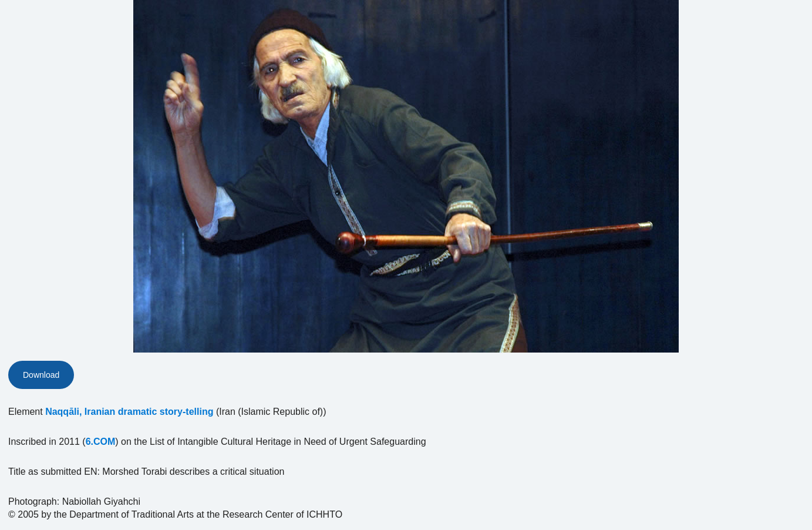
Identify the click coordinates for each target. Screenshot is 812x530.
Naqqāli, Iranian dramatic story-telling (129, 412)
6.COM (101, 442)
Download (41, 375)
